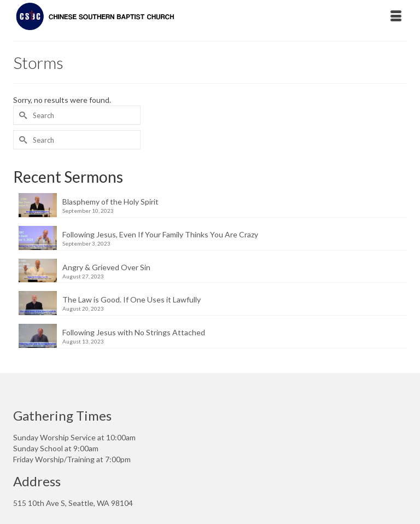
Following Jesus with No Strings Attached (134, 332)
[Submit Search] (21, 115)
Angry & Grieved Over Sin (106, 267)
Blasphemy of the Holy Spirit (110, 202)
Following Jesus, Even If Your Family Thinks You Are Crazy (160, 234)
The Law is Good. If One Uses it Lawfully (132, 299)
